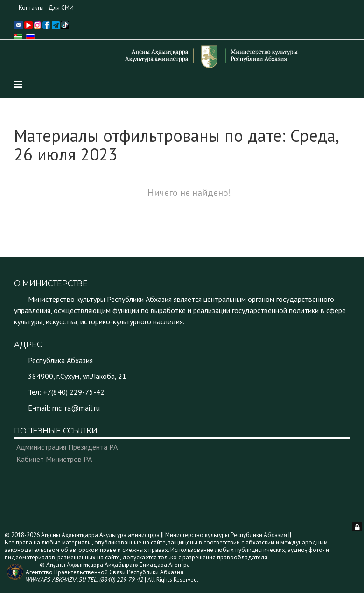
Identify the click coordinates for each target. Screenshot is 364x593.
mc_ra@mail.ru (76, 408)
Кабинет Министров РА (54, 459)
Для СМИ (61, 8)
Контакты (31, 8)
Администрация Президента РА (67, 447)
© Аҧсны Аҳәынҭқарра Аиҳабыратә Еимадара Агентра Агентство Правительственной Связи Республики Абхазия (108, 572)
